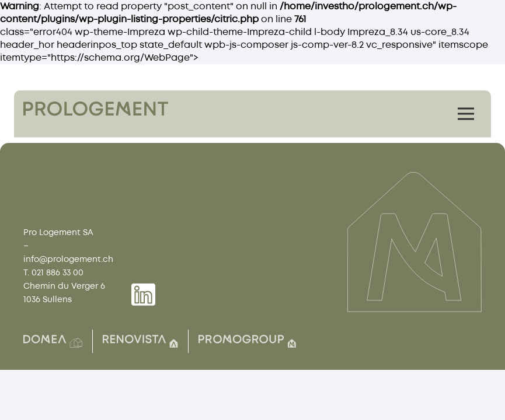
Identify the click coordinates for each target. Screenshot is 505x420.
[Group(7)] (247, 341)
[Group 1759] (96, 109)
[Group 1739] (143, 295)
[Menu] (466, 114)
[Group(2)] (53, 341)
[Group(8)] (140, 341)
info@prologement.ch (68, 259)
